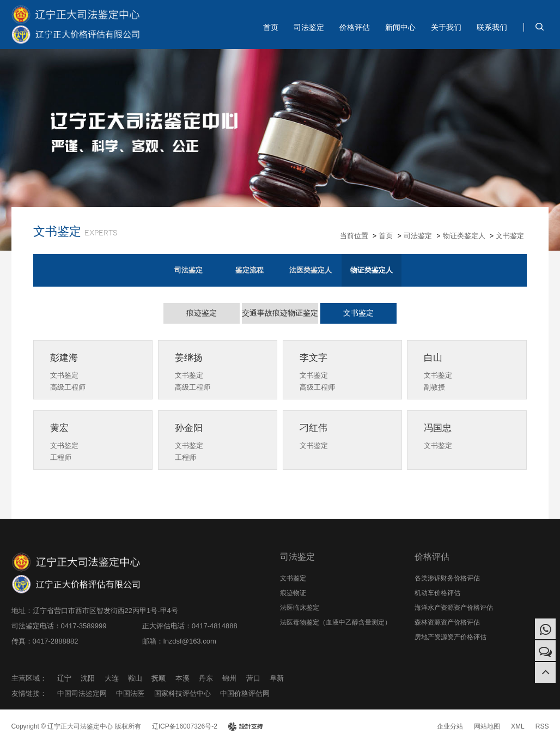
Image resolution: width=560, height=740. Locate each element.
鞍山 (135, 678)
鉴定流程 (249, 270)
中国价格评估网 (245, 693)
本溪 (182, 678)
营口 (253, 678)
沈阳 (88, 678)
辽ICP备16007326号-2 (185, 726)
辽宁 (64, 678)
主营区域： (29, 678)
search (539, 27)
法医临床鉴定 (300, 608)
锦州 (229, 678)
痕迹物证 (293, 593)
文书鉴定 (510, 236)
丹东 (206, 678)
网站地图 (487, 726)
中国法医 (130, 693)
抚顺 (159, 678)
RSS (542, 726)
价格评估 (355, 27)
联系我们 (492, 27)
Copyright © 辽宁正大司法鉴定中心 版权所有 (76, 726)
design (245, 726)
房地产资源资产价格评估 (451, 637)
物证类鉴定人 (464, 236)
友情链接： (29, 693)
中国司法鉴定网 (82, 693)
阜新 (277, 678)
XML (518, 726)
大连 (112, 678)
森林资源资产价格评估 (447, 622)
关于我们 (446, 27)
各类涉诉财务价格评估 (447, 578)
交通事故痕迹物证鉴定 (280, 313)
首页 (271, 27)
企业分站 (450, 726)
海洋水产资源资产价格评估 (454, 608)
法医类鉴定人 (311, 270)
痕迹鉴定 (202, 313)
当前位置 (354, 236)
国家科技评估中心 (182, 693)
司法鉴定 (309, 27)
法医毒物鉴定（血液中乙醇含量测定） (336, 622)
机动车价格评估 (437, 593)
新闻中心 (400, 27)
